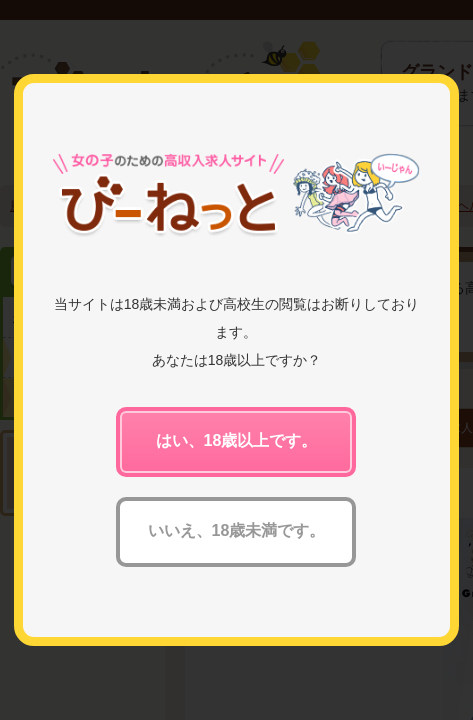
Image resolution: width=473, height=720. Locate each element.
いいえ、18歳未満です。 (237, 530)
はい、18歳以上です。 (237, 440)
